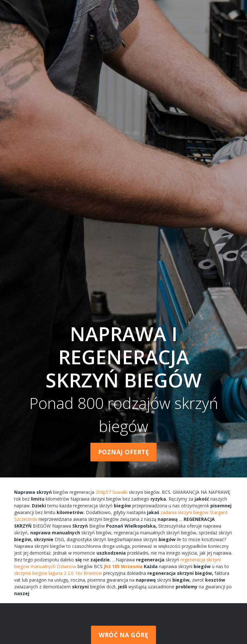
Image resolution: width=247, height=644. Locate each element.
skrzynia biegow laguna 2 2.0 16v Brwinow (58, 573)
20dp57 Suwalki (112, 492)
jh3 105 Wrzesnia (123, 566)
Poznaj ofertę (124, 452)
